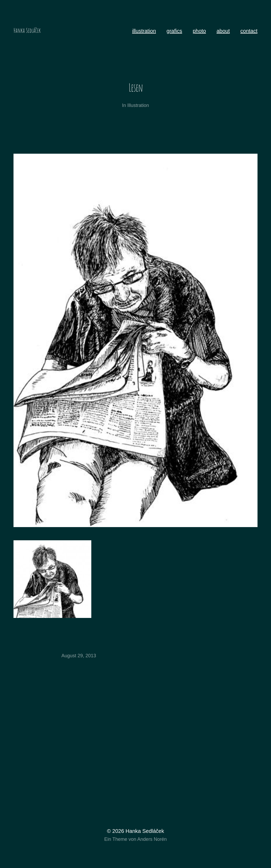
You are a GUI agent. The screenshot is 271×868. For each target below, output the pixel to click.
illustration (144, 31)
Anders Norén (152, 839)
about (223, 31)
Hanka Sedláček (27, 30)
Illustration (138, 105)
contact (249, 31)
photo (199, 31)
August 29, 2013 (79, 656)
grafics (174, 31)
